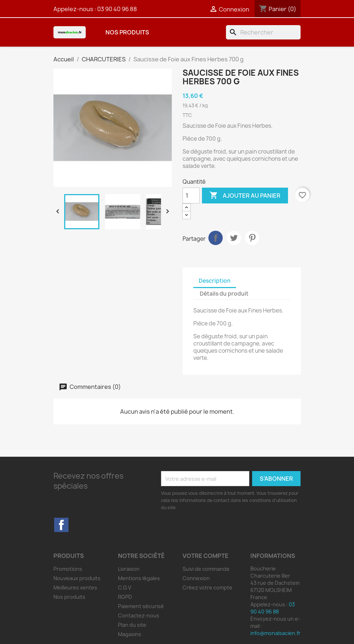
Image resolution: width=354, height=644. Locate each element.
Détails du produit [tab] (224, 294)
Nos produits (127, 32)
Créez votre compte (207, 587)
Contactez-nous (139, 615)
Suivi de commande (206, 569)
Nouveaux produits (77, 578)
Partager (216, 238)
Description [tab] (215, 281)
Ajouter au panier (245, 196)
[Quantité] (191, 196)
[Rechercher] (263, 32)
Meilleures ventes (75, 587)
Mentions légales (139, 578)
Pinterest (252, 238)
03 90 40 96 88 (117, 9)
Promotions (68, 569)
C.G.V (125, 587)
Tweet (234, 238)
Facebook (61, 525)
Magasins (130, 634)
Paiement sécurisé (141, 606)
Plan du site (132, 625)
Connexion (196, 578)
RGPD (125, 597)
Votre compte (206, 556)
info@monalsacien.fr (275, 633)
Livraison (129, 569)
